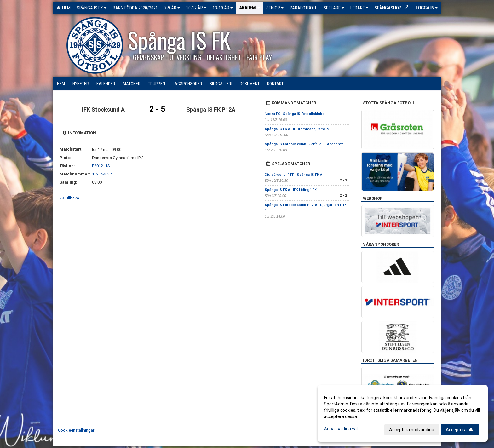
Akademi (250, 8)
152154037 (102, 174)
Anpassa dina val (341, 429)
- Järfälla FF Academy (304, 144)
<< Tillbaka (69, 198)
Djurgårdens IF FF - (293, 175)
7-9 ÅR (172, 8)
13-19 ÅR (223, 8)
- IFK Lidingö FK (291, 190)
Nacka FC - (295, 114)
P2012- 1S (101, 166)
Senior (275, 8)
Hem (63, 8)
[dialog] (403, 413)
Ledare (359, 8)
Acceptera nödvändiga (412, 430)
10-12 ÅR (196, 8)
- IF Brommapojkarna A (297, 129)
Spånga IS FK (92, 8)
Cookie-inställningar (76, 430)
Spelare (334, 8)
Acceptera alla (460, 430)
